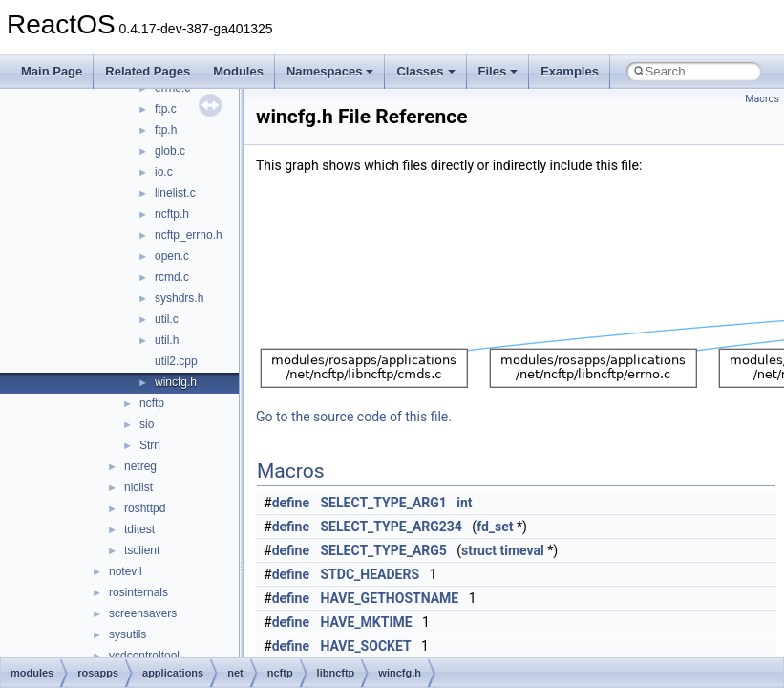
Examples (570, 71)
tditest (139, 529)
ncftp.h (172, 214)
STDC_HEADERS (371, 574)
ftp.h (166, 130)
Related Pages (148, 71)
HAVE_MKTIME (367, 622)
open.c (172, 256)
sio (147, 424)
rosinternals (138, 592)
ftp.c (166, 109)
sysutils (127, 634)
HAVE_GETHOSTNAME (390, 598)
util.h (167, 340)
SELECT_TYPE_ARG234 (392, 527)
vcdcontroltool (144, 656)
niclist (138, 487)
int (464, 503)
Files (498, 71)
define (291, 503)
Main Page (52, 71)
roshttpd (145, 508)
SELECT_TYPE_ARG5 (384, 550)
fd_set (495, 527)
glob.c (170, 151)
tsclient (142, 550)
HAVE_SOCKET (366, 646)
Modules (238, 71)
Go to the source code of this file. (354, 417)
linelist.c (175, 193)
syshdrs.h (179, 298)
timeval (521, 550)
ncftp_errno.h (189, 235)
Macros (762, 99)
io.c (164, 172)
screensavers (143, 613)
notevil (126, 571)
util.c (167, 319)
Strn (150, 445)
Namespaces (330, 71)
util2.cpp (176, 361)
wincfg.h (176, 382)
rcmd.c (172, 277)
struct (479, 550)
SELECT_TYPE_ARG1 (384, 503)
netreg (140, 466)
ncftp (152, 403)
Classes (425, 71)
